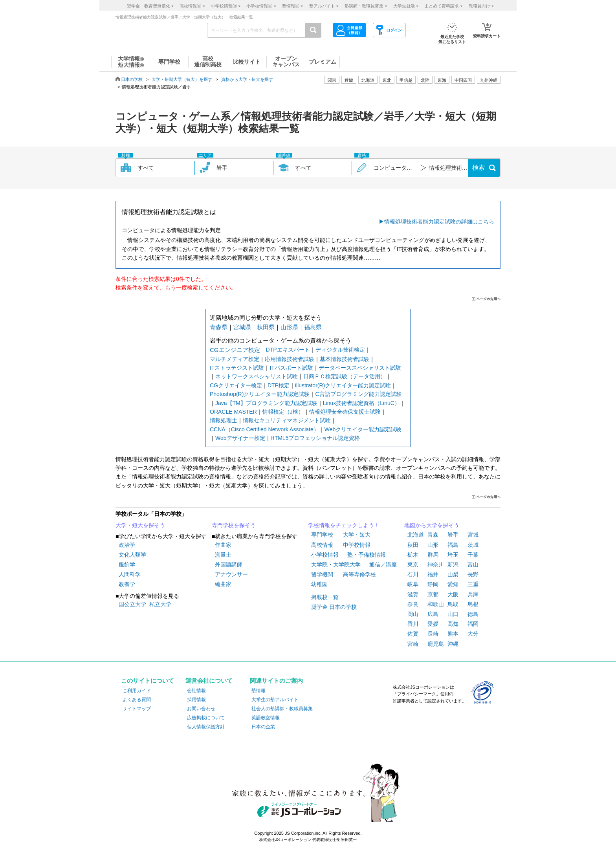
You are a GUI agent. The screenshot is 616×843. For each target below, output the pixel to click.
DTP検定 (279, 385)
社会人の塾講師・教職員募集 (282, 709)
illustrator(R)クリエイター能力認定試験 (343, 385)
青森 (433, 535)
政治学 (127, 545)
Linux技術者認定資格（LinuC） (361, 403)
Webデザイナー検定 (240, 438)
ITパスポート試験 (291, 368)
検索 (478, 168)
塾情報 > (292, 6)
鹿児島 (436, 644)
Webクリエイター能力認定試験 (363, 429)
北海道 (368, 80)
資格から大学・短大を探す (247, 79)
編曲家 (223, 584)
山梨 (453, 574)
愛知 (453, 584)
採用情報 (196, 700)
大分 (473, 634)
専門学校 (322, 535)
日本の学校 (132, 79)
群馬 (433, 555)
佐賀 (413, 634)
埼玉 (453, 555)
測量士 (223, 555)
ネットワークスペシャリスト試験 (257, 376)
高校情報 (322, 545)
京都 (433, 594)
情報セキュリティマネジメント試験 (287, 420)
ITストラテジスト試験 (237, 368)
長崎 (433, 634)
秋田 (413, 545)
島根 (473, 604)
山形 (433, 545)
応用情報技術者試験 (290, 359)
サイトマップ (137, 709)
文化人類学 (132, 555)
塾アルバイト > (324, 6)
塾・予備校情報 (367, 555)
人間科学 (130, 574)
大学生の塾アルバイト (275, 700)
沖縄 (453, 644)
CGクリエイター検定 (236, 385)
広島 (433, 614)
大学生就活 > (406, 6)
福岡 (473, 624)
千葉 (473, 555)
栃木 (413, 555)
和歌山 (436, 604)
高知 (453, 624)
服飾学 (127, 564)
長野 (473, 574)
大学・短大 (357, 535)
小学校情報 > (261, 6)
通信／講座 (383, 564)
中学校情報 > (226, 6)
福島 (453, 545)
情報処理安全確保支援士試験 (345, 412)
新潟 (453, 564)
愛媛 (433, 624)
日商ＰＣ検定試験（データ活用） (345, 376)
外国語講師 (229, 564)
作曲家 (223, 545)
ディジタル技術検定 (340, 350)
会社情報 (196, 691)
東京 (413, 564)
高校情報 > (192, 6)
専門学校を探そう (234, 525)
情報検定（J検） (283, 412)
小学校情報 (325, 555)
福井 (433, 574)
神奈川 (436, 564)
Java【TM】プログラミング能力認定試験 (266, 403)
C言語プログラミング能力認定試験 (358, 394)
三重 (473, 584)
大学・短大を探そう (140, 525)
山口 (453, 614)
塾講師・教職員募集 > (366, 6)
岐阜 (413, 584)
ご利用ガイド (137, 691)
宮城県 (242, 327)
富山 (473, 564)
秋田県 (266, 327)
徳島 (473, 614)
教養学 (127, 584)
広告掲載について (206, 718)
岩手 (453, 535)
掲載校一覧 (325, 597)
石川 (413, 574)
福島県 (313, 327)
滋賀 (413, 594)
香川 (413, 624)
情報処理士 (224, 420)
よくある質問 (137, 700)
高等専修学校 (359, 574)
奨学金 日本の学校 (334, 607)
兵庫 (473, 594)
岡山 (413, 614)
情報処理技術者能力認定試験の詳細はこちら (439, 222)
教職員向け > (481, 6)
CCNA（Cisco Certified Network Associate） (264, 429)
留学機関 (322, 574)
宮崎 (413, 644)
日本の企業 (263, 727)
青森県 (219, 327)
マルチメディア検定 (235, 359)
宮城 (473, 535)
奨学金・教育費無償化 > (150, 6)
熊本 (453, 634)
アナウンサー (231, 574)
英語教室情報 (266, 718)
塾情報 (258, 691)
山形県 (289, 327)
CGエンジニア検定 (235, 350)
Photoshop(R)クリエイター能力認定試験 (260, 394)
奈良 (413, 604)
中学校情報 (357, 545)
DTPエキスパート (288, 350)
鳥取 (453, 604)
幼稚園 (319, 584)
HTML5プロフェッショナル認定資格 (315, 438)
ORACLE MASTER (233, 412)
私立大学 (160, 604)
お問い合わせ (201, 709)
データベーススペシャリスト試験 (360, 368)
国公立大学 (132, 604)
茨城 (473, 545)
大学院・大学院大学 (336, 564)
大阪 (453, 594)
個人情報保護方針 (206, 727)
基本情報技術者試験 (345, 359)
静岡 (433, 584)
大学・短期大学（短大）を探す (182, 79)
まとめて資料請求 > (443, 6)
